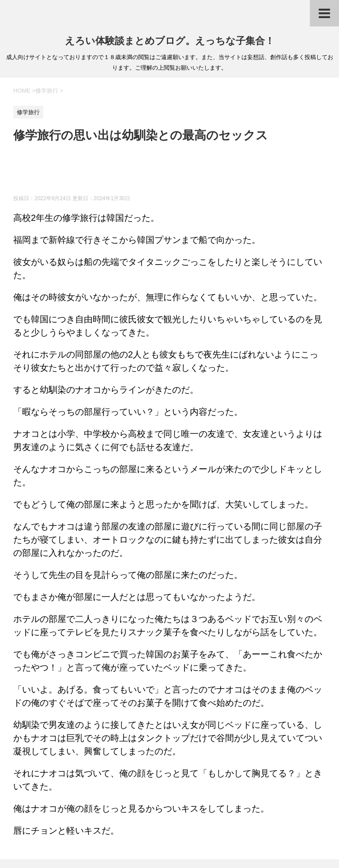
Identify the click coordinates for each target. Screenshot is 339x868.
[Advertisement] (174, 173)
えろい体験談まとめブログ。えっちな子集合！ (170, 41)
